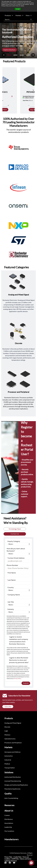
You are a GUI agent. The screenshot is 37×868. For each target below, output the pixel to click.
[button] (31, 863)
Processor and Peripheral (13, 743)
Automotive (9, 756)
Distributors (9, 819)
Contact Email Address (16, 558)
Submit (26, 683)
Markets (19, 15)
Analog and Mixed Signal (13, 723)
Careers (7, 815)
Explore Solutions (10, 50)
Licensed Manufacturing (13, 781)
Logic (6, 731)
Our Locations (9, 831)
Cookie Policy (18, 857)
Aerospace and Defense (12, 752)
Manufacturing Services (12, 789)
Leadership (8, 827)
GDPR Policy (15, 859)
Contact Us (15, 534)
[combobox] (15, 19)
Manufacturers (11, 839)
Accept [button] (18, 9)
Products (9, 15)
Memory (7, 735)
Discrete (7, 727)
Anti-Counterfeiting (11, 798)
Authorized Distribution (13, 777)
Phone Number (12, 565)
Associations (9, 823)
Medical (7, 764)
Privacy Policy (18, 678)
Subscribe (8, 707)
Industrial (8, 760)
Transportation (10, 768)
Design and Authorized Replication (16, 785)
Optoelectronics (10, 739)
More (29, 15)
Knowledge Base (15, 529)
